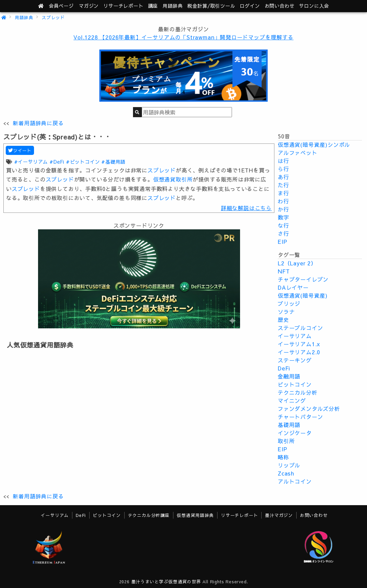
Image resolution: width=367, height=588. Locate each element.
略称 (283, 457)
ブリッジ (289, 303)
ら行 (283, 169)
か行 (283, 209)
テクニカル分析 (298, 392)
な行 (283, 225)
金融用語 (289, 376)
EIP (282, 241)
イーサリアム (295, 336)
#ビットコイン (83, 162)
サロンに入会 (314, 6)
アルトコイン (295, 481)
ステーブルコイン (300, 328)
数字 (283, 217)
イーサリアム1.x (299, 344)
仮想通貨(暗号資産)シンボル (314, 144)
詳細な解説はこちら (246, 208)
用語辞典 (173, 6)
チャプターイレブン (303, 279)
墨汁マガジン (279, 515)
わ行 (283, 201)
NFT (284, 271)
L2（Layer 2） (297, 263)
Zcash (286, 473)
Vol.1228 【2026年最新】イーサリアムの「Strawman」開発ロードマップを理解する (183, 37)
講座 (153, 6)
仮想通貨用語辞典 (195, 515)
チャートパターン (300, 417)
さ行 (283, 233)
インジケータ (295, 433)
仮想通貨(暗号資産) (303, 295)
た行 (283, 185)
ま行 (283, 193)
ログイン (250, 6)
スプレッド (53, 17)
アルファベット (298, 153)
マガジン (89, 6)
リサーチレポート (239, 515)
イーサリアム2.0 (299, 352)
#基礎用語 (113, 162)
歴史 (283, 320)
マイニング (292, 400)
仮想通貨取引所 (173, 179)
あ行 (283, 177)
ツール (211, 6)
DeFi (284, 368)
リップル (289, 465)
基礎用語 (289, 425)
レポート (123, 6)
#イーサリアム (31, 162)
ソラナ (286, 312)
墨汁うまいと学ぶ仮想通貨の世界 (166, 581)
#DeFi (57, 162)
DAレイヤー (293, 287)
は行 (283, 161)
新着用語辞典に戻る (38, 123)
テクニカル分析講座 (149, 515)
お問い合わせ (280, 6)
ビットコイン (295, 384)
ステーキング (295, 360)
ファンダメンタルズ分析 (309, 409)
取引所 (286, 441)
